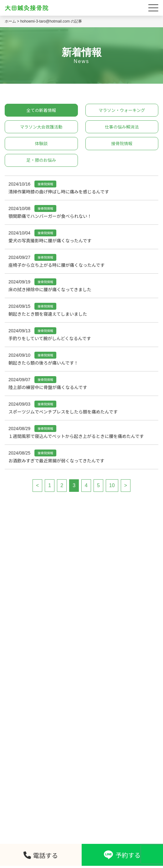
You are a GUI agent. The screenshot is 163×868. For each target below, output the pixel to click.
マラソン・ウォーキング (122, 110)
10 (112, 487)
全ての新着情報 (41, 110)
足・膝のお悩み (41, 162)
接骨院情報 (122, 145)
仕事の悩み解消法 (122, 128)
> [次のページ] (126, 487)
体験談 (41, 145)
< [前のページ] (37, 487)
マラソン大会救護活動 (41, 128)
